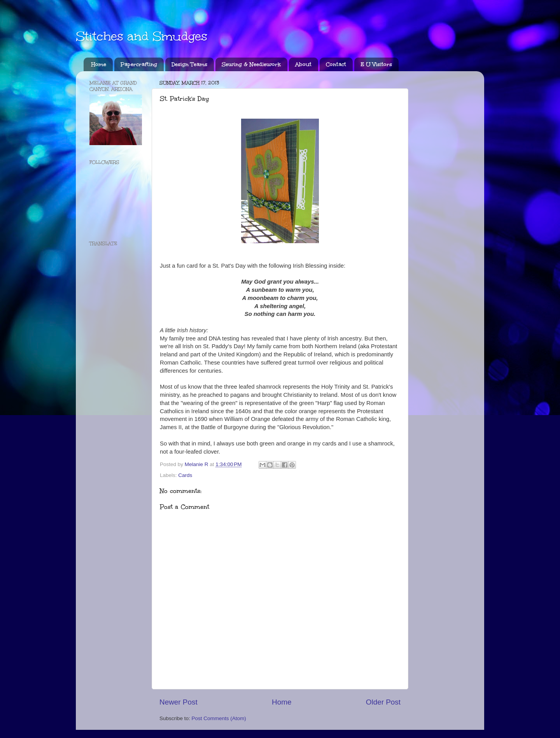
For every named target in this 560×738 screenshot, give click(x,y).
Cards (185, 475)
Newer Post (178, 702)
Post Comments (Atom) (219, 718)
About (303, 64)
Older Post (383, 702)
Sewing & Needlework (251, 64)
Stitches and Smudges (142, 36)
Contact (336, 64)
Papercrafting (139, 64)
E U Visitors (376, 64)
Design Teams (189, 64)
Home (99, 64)
